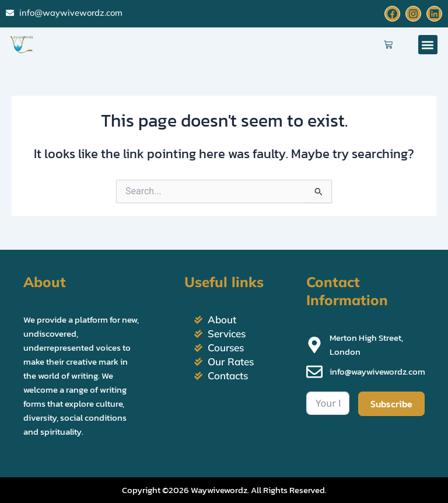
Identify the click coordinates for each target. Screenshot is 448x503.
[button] (428, 45)
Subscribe (391, 404)
